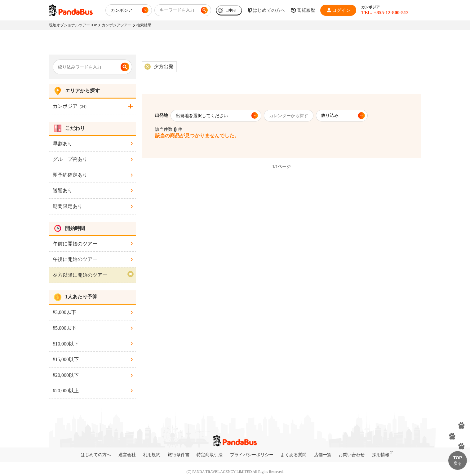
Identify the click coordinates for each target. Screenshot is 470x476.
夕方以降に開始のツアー (80, 275)
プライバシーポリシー (252, 455)
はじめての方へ (96, 455)
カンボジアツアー (117, 25)
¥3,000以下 (64, 312)
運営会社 (127, 455)
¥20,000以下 (66, 375)
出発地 (162, 115)
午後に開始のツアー (75, 259)
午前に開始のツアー (75, 244)
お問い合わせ (352, 455)
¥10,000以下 (66, 344)
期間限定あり (68, 206)
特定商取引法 (210, 455)
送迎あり (63, 190)
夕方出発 (164, 66)
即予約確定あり (70, 175)
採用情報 (381, 455)
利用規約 (152, 455)
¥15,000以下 (66, 359)
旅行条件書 (179, 455)
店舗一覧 (323, 455)
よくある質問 (294, 455)
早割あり (63, 144)
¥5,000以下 (64, 328)
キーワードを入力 (177, 10)
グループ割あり (70, 159)
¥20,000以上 (66, 391)
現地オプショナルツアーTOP (73, 25)
